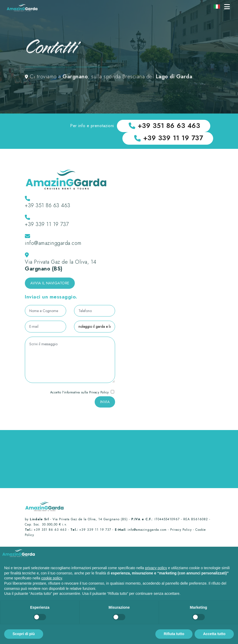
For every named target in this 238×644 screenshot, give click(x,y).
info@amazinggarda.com (53, 246)
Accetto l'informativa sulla (83, 395)
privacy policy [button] (156, 568)
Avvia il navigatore (50, 286)
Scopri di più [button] (24, 634)
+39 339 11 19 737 (47, 227)
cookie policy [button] (52, 578)
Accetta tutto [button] (214, 634)
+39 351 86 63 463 (48, 208)
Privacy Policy (99, 395)
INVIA (105, 404)
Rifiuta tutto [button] (174, 634)
